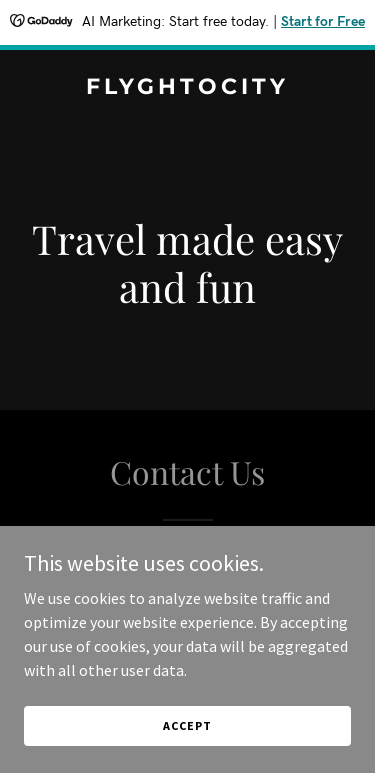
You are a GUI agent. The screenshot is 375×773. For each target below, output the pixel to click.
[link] (187, 88)
